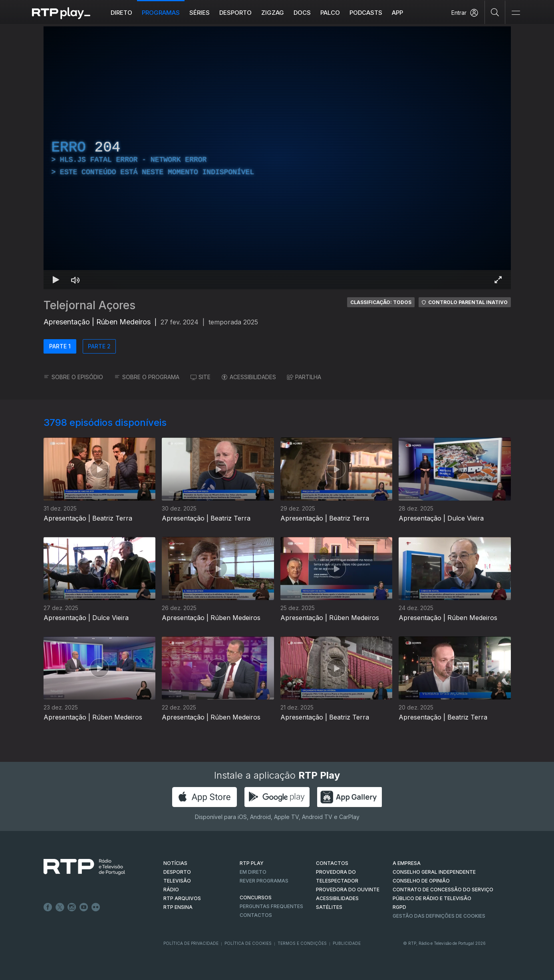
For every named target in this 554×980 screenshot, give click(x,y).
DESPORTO (177, 872)
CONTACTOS (332, 863)
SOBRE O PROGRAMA (147, 377)
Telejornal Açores (89, 305)
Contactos (256, 915)
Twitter (60, 907)
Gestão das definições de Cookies (439, 916)
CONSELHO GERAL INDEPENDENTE (434, 872)
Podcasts (366, 13)
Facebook (48, 907)
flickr (96, 907)
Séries (200, 13)
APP (397, 13)
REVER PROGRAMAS (264, 881)
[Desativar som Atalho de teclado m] (75, 280)
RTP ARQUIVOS (182, 898)
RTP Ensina (178, 907)
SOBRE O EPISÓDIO (73, 377)
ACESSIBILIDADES (249, 377)
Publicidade (347, 943)
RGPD (399, 907)
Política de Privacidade (191, 943)
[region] (277, 158)
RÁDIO (171, 890)
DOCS (302, 13)
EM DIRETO (253, 872)
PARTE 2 (99, 346)
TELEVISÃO (177, 881)
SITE (201, 377)
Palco (330, 13)
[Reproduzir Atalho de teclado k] (56, 280)
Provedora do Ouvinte (348, 890)
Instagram (72, 907)
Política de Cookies (248, 943)
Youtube (84, 907)
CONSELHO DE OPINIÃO (421, 881)
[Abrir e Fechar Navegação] (516, 13)
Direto (121, 13)
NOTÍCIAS (175, 863)
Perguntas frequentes (271, 906)
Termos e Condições (302, 943)
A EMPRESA (407, 863)
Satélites (329, 907)
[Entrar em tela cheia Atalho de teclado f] (498, 280)
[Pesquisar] (495, 12)
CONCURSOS (256, 898)
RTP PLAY (252, 863)
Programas (161, 13)
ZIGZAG (273, 13)
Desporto (235, 13)
